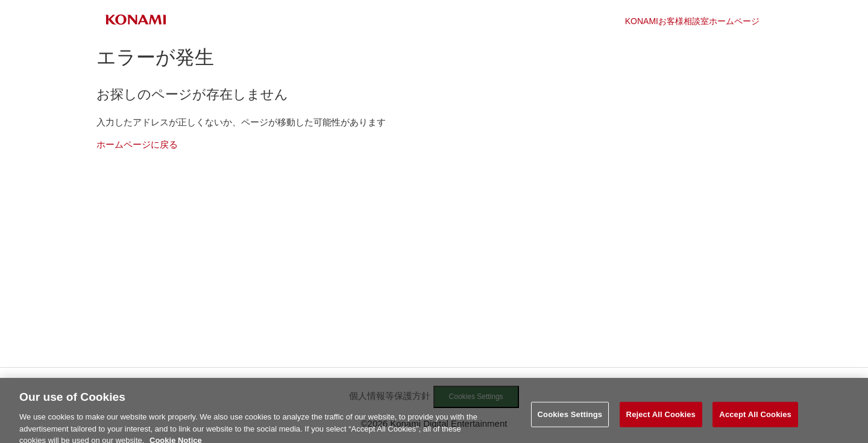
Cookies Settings (570, 417)
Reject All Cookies (661, 417)
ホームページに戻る (137, 144)
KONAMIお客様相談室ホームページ (692, 21)
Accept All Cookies (755, 417)
